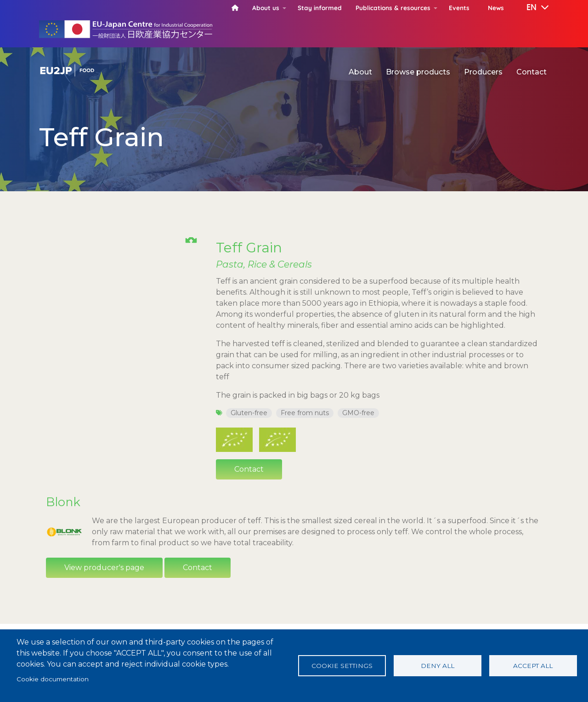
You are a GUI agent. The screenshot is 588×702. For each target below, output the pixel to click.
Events (459, 8)
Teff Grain (249, 247)
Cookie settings (342, 666)
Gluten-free (249, 413)
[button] (531, 8)
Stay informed (320, 8)
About (360, 72)
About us (266, 8)
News (496, 8)
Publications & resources (393, 8)
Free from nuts (305, 413)
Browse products (418, 72)
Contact (531, 72)
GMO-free (358, 413)
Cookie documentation (53, 679)
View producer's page (104, 580)
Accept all (533, 666)
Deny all (438, 666)
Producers (483, 72)
